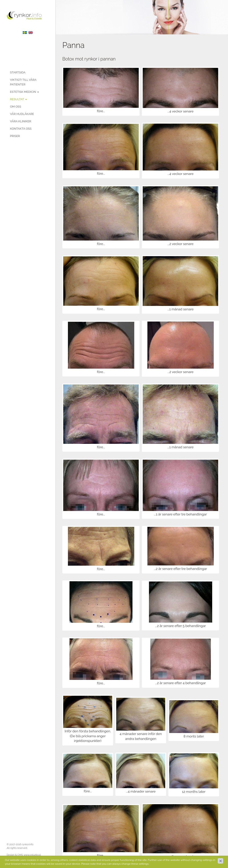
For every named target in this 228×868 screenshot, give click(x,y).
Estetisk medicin (24, 92)
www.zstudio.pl (32, 855)
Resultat (18, 99)
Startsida (18, 72)
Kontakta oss (21, 129)
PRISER (15, 136)
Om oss (16, 107)
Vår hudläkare (22, 114)
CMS (20, 855)
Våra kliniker (21, 121)
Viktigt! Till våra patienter (23, 82)
